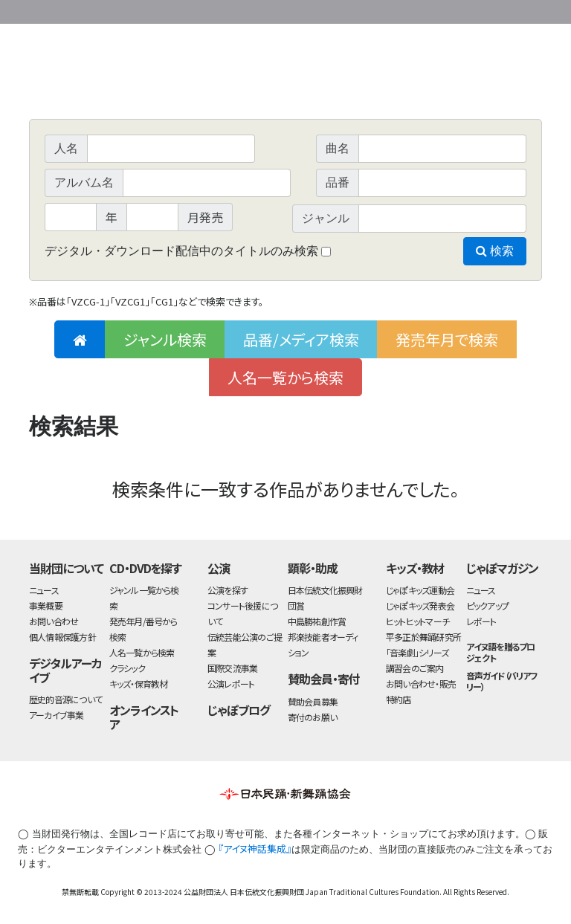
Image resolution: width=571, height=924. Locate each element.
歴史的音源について (65, 699)
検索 (495, 251)
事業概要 (427, 9)
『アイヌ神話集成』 (255, 849)
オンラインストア (144, 717)
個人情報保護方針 (62, 637)
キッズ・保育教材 (139, 684)
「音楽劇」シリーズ (417, 652)
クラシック (127, 668)
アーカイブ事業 (57, 715)
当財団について (66, 568)
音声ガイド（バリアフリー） (502, 681)
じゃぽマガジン (503, 568)
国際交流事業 (232, 668)
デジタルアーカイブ (65, 670)
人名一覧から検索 (285, 377)
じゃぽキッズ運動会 (420, 590)
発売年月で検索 (447, 339)
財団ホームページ (367, 9)
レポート (481, 621)
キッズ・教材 (415, 568)
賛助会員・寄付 (324, 679)
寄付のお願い (312, 717)
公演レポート (231, 684)
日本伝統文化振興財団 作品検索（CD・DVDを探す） (285, 85)
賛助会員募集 (313, 701)
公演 (219, 568)
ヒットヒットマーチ (417, 621)
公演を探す (228, 590)
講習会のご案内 (415, 668)
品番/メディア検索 (301, 339)
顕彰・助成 (313, 568)
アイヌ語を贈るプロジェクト (501, 652)
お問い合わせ (501, 9)
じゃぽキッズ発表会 (420, 605)
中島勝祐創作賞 (317, 621)
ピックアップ (487, 605)
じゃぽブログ (239, 710)
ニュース (44, 590)
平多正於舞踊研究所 (423, 637)
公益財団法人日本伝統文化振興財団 (109, 10)
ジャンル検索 (165, 339)
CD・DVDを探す (146, 568)
